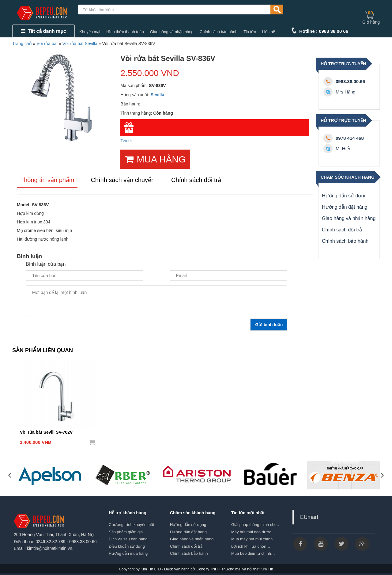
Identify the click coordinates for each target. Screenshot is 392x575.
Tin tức (250, 32)
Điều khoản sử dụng (127, 546)
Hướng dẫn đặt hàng (345, 207)
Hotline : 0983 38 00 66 (324, 31)
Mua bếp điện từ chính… (253, 553)
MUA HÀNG (155, 159)
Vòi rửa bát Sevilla (80, 44)
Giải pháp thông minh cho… (256, 525)
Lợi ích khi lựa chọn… (251, 546)
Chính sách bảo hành (219, 32)
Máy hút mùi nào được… (253, 532)
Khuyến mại (90, 32)
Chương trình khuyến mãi (131, 525)
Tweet (126, 141)
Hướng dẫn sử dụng (344, 196)
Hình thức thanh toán (125, 32)
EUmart (309, 517)
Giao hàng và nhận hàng (172, 32)
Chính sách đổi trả (342, 230)
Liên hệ (269, 32)
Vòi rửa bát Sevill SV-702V (46, 432)
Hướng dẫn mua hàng (128, 553)
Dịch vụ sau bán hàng (128, 539)
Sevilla (157, 95)
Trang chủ (22, 44)
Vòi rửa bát (47, 44)
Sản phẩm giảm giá (126, 532)
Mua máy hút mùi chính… (254, 539)
